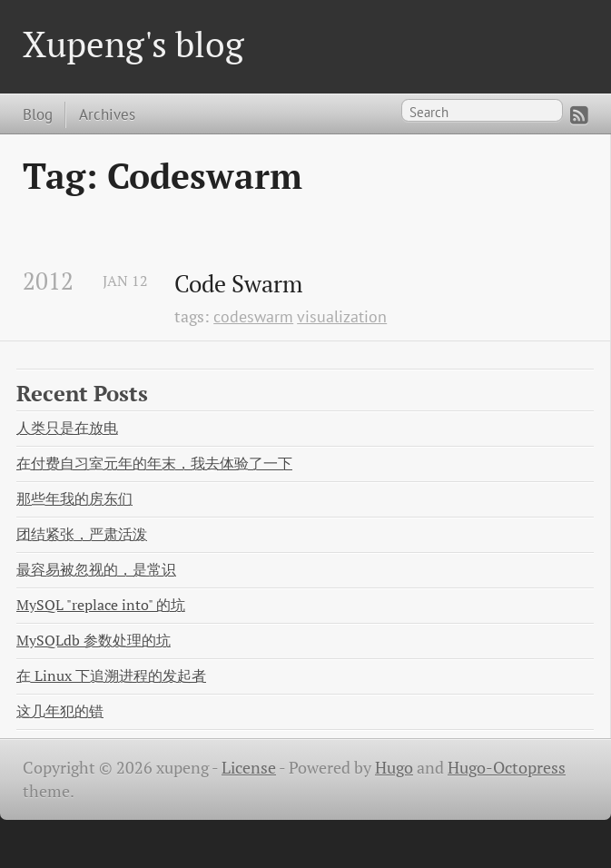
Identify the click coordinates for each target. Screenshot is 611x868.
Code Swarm (238, 284)
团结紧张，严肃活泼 (82, 534)
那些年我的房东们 (74, 499)
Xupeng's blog (133, 44)
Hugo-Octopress (507, 768)
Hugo (394, 768)
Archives (107, 114)
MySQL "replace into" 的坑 (101, 605)
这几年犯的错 (60, 711)
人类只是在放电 (67, 428)
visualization (342, 316)
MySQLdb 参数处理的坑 (94, 641)
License (249, 768)
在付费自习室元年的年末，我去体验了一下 (154, 464)
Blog (38, 114)
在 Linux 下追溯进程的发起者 (111, 676)
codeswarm (253, 316)
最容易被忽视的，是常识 (96, 570)
